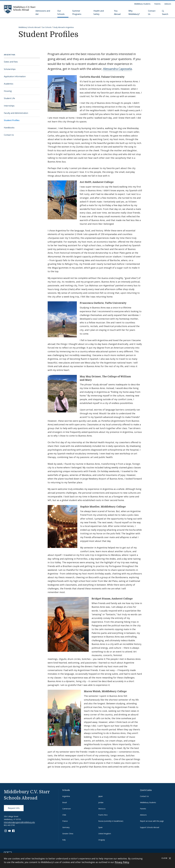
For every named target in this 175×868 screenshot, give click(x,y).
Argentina (10, 55)
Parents (157, 4)
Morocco (102, 809)
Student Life (9, 98)
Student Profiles (12, 120)
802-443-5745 (9, 825)
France (65, 821)
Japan (101, 796)
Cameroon (67, 809)
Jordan (101, 802)
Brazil (65, 802)
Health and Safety (99, 12)
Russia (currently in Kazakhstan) (111, 821)
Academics (9, 84)
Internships (9, 106)
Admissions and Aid (43, 12)
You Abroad (117, 12)
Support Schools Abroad (150, 827)
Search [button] (165, 13)
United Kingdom (105, 834)
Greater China (68, 834)
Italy (64, 840)
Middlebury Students (142, 4)
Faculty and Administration (16, 113)
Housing (8, 91)
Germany (66, 827)
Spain (100, 827)
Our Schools (61, 12)
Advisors (168, 4)
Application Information (15, 76)
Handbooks (9, 128)
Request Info (14, 808)
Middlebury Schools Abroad (29, 27)
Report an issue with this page (152, 821)
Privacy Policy (122, 862)
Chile (64, 815)
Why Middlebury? (134, 12)
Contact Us (152, 12)
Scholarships (10, 69)
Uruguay (102, 840)
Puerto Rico (103, 815)
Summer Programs (77, 12)
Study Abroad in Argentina (63, 27)
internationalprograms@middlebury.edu (19, 822)
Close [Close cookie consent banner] (166, 858)
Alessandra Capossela (117, 69)
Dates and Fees (11, 62)
